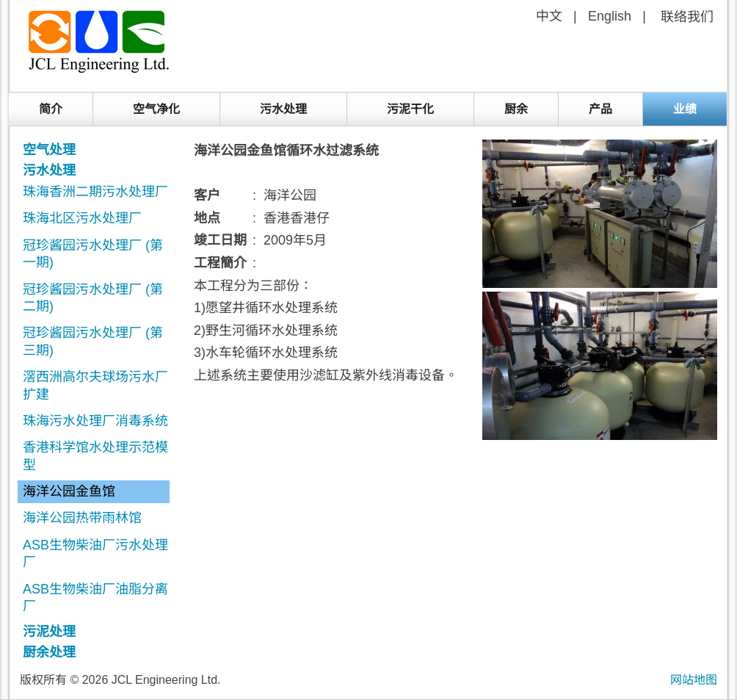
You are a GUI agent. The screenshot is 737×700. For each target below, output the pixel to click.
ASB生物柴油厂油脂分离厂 (95, 598)
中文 (549, 16)
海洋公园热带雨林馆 (82, 518)
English (610, 16)
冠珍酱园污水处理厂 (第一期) (93, 254)
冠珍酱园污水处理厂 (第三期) (93, 341)
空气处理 (49, 150)
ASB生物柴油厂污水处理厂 (95, 553)
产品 (600, 109)
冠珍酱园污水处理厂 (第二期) (93, 298)
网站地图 (694, 680)
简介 (51, 109)
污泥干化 (410, 109)
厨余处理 (49, 652)
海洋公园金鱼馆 (69, 491)
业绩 (685, 109)
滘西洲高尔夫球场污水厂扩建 (95, 385)
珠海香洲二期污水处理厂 (95, 192)
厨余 (516, 109)
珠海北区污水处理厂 (82, 218)
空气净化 (156, 109)
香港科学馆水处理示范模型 (95, 456)
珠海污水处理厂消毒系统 (95, 421)
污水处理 (283, 109)
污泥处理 (49, 632)
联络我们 (687, 17)
